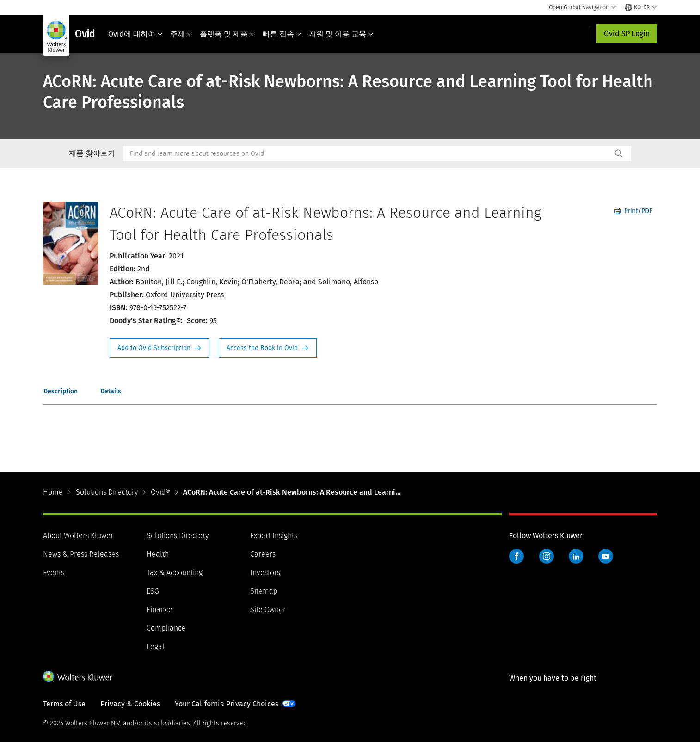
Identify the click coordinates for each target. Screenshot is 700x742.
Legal (156, 647)
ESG (153, 591)
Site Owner (268, 610)
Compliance (166, 628)
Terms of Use (64, 704)
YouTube (606, 556)
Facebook (516, 556)
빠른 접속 (282, 34)
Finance (160, 610)
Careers (263, 554)
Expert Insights (274, 536)
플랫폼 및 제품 (227, 34)
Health (158, 554)
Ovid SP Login (627, 34)
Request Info (160, 348)
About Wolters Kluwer (78, 536)
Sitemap (264, 591)
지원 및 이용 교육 (341, 34)
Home (53, 492)
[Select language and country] (641, 7)
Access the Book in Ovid (268, 348)
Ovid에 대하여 (135, 34)
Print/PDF (633, 211)
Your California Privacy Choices (227, 704)
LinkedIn (576, 556)
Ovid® (160, 492)
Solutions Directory (107, 492)
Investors (265, 573)
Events (54, 573)
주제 (181, 34)
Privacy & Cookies (130, 704)
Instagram (546, 556)
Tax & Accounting (175, 573)
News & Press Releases (81, 554)
